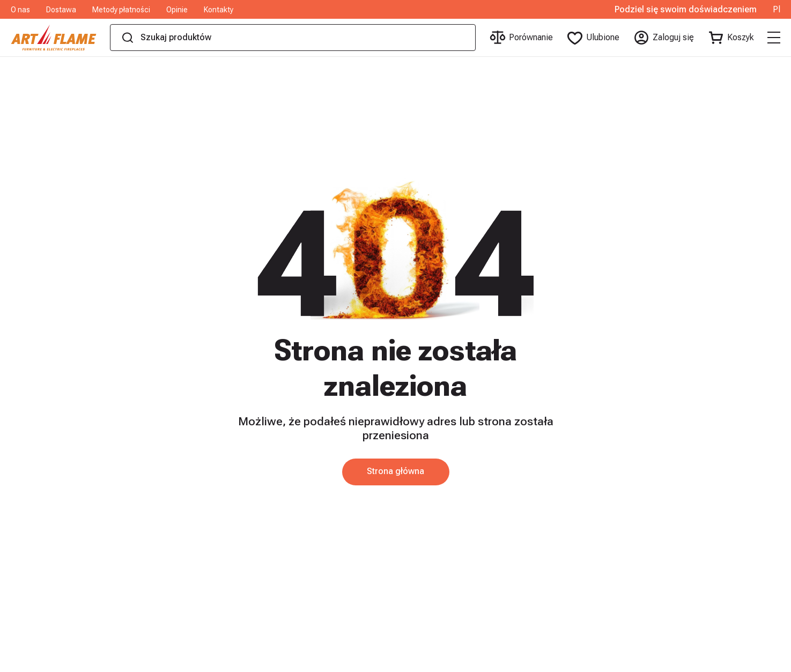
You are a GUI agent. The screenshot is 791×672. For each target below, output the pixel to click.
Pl (777, 10)
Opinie (177, 10)
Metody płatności (121, 10)
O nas (20, 10)
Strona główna (395, 471)
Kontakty (219, 10)
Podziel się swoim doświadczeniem (686, 10)
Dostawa (61, 10)
